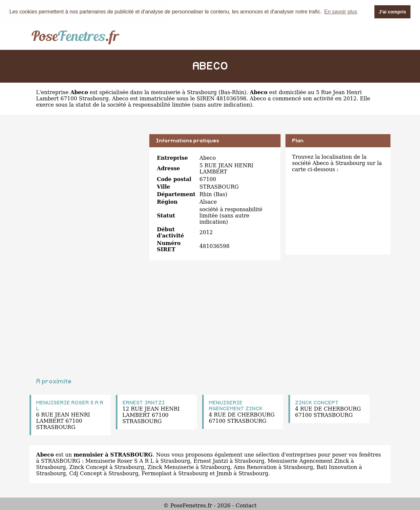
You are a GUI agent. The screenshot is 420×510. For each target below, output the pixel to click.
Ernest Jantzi (211, 461)
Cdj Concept (86, 473)
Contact (246, 505)
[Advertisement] (87, 180)
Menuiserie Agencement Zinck (308, 461)
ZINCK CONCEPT (317, 402)
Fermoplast (157, 473)
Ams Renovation (255, 467)
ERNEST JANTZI (144, 402)
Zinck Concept (89, 467)
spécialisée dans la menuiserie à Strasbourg (158, 92)
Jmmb (224, 473)
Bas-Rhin (232, 92)
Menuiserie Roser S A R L (120, 461)
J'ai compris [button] (392, 12)
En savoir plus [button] (341, 12)
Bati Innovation (337, 467)
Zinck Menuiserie (171, 467)
